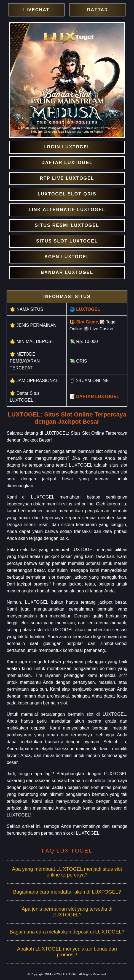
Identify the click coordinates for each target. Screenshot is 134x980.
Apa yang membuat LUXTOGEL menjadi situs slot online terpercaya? (67, 872)
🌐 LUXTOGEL (85, 309)
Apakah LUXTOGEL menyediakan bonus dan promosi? (67, 952)
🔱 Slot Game (84, 322)
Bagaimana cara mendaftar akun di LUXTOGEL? (67, 892)
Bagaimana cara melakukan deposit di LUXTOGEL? (67, 932)
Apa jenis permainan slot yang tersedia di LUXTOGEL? (67, 912)
